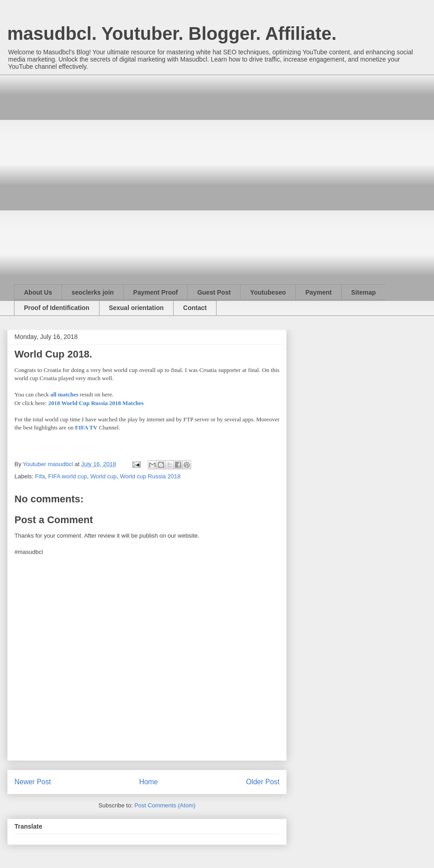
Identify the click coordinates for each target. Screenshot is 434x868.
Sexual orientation (136, 308)
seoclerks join (92, 292)
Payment (318, 292)
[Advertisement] (97, 172)
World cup (104, 476)
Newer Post (33, 782)
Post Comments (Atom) (165, 805)
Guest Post (214, 292)
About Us (38, 292)
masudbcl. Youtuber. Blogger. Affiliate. (172, 33)
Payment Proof (156, 292)
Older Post (263, 782)
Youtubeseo (268, 292)
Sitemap (363, 292)
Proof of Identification (57, 308)
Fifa (40, 476)
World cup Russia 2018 (150, 476)
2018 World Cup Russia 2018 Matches (96, 403)
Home (149, 782)
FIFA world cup (67, 476)
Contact (195, 308)
